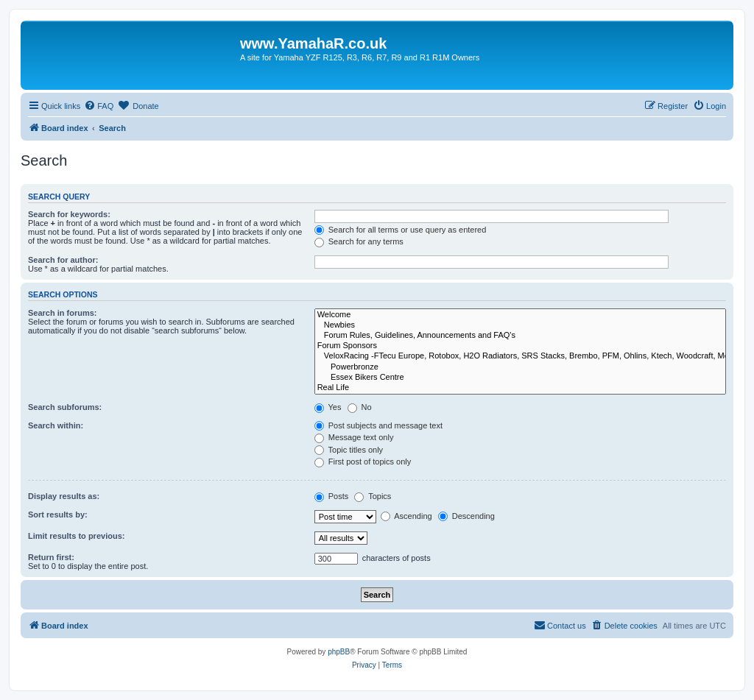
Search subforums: (65, 407)
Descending (466, 516)
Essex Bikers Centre (520, 378)
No (360, 407)
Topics (373, 496)
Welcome (520, 315)
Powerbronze (520, 367)
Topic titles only (349, 450)
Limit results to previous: (76, 536)
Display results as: (64, 496)
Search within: (56, 425)
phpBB (339, 652)
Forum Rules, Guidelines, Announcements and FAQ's (520, 336)
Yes (328, 407)
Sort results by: (58, 515)
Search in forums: (63, 313)
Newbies (520, 325)
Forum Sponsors (520, 346)
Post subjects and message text (378, 425)
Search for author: (63, 260)
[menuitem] (99, 106)
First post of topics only (363, 462)
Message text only (354, 437)
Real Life (520, 388)
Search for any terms (359, 241)
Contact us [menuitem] (560, 625)
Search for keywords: (69, 214)
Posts (332, 496)
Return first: (51, 557)
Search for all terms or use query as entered (401, 230)
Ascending (406, 516)
